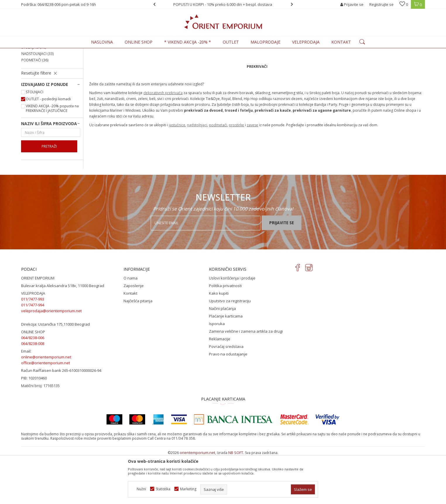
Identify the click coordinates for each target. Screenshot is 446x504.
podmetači (218, 173)
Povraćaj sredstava (226, 395)
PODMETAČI (35, 108)
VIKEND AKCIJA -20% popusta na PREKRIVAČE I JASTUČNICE (52, 157)
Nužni (141, 489)
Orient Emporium (35, 52)
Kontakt (130, 341)
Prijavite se (282, 271)
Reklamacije (220, 387)
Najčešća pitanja (138, 349)
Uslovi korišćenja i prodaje (232, 326)
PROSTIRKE (34, 76)
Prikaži (361, 61)
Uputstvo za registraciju (230, 349)
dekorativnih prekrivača (163, 141)
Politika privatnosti (225, 334)
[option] (223, 4)
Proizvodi (62, 52)
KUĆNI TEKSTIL (86, 52)
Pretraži (49, 195)
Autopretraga (285, 61)
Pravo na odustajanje (228, 402)
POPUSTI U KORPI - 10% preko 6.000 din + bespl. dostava (223, 4)
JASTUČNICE (35, 89)
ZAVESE (31, 83)
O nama (131, 326)
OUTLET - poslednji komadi (48, 147)
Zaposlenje (134, 334)
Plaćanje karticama (226, 364)
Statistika (163, 489)
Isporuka (217, 372)
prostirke (236, 173)
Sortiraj (311, 61)
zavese (252, 173)
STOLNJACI (34, 95)
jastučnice (177, 173)
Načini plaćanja (222, 357)
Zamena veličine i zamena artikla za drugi (246, 379)
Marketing (188, 489)
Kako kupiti (219, 341)
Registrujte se (381, 4)
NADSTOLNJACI (37, 102)
